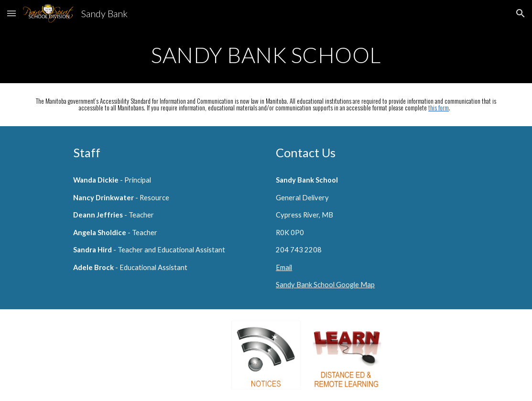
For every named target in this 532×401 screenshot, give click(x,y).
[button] (11, 13)
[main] (266, 55)
